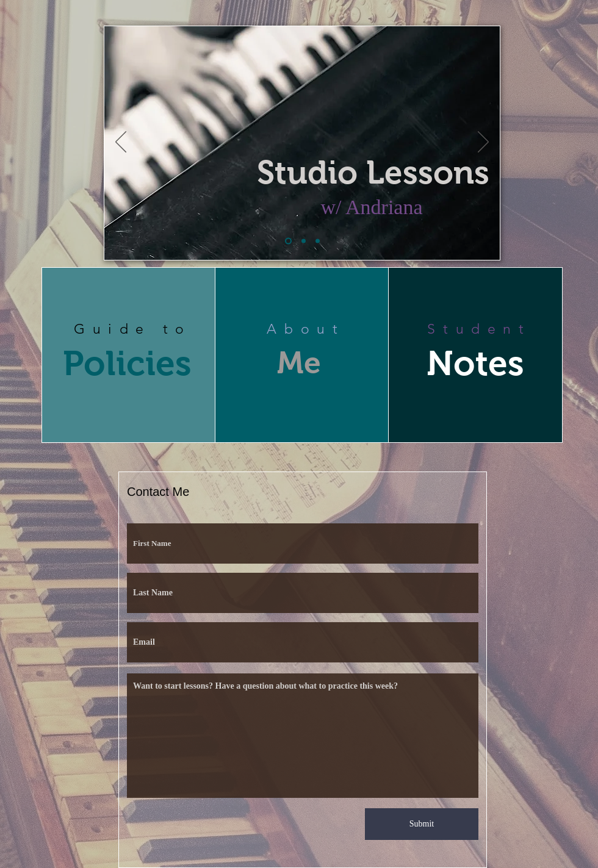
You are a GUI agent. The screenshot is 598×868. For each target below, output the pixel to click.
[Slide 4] (318, 241)
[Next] (483, 143)
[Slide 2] (304, 241)
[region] (129, 355)
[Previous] (121, 143)
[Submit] (422, 824)
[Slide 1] (288, 241)
